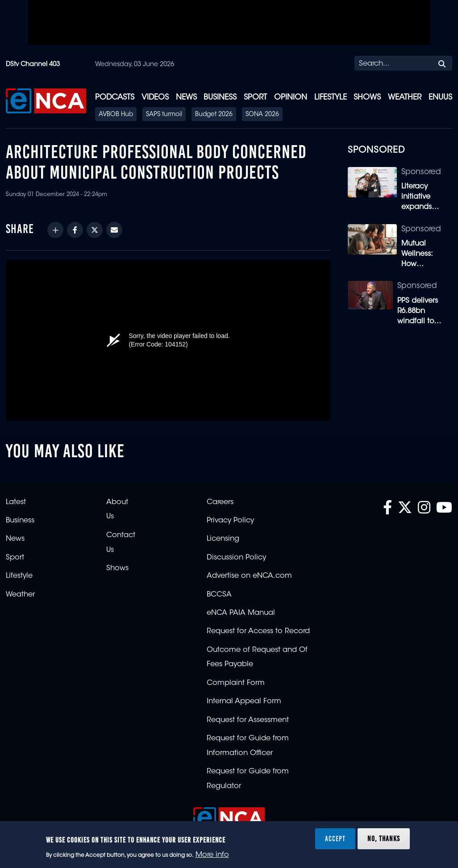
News (186, 98)
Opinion (291, 98)
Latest (16, 502)
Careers (220, 502)
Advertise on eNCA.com (249, 576)
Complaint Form (236, 683)
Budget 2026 (214, 115)
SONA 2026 (262, 115)
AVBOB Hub (116, 115)
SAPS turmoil (164, 115)
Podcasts (115, 98)
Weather (405, 98)
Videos (155, 98)
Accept (335, 839)
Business (220, 98)
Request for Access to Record (258, 631)
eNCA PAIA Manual (241, 613)
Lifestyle (331, 98)
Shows (367, 98)
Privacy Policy (230, 521)
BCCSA (219, 595)
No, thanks (384, 839)
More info (212, 855)
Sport (255, 98)
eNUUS (440, 98)
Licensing (223, 539)
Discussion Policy (236, 558)
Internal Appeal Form (244, 701)
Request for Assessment (248, 720)
